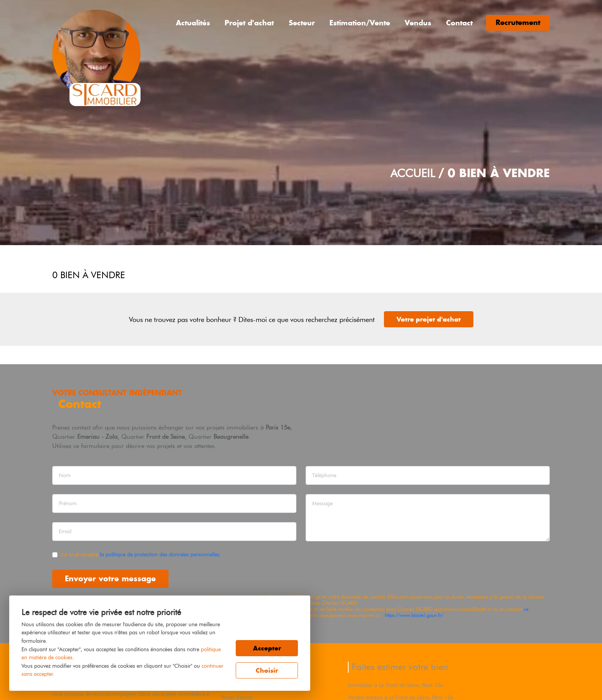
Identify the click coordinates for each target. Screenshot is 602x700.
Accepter (267, 648)
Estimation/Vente (360, 23)
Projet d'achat (249, 23)
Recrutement (518, 22)
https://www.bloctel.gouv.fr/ (414, 615)
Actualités (193, 23)
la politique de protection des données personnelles (160, 554)
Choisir (267, 670)
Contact (459, 23)
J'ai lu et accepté (140, 554)
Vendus (418, 23)
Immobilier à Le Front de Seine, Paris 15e (395, 685)
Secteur (302, 23)
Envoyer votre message (110, 578)
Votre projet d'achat (429, 319)
